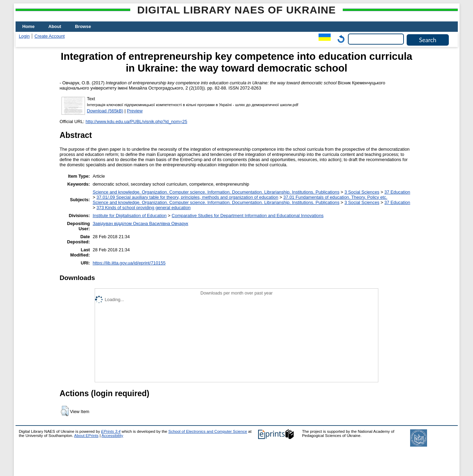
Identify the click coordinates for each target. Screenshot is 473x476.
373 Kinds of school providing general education (143, 208)
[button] (65, 411)
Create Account (50, 36)
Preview (135, 111)
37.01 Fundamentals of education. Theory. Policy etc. (335, 197)
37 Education (398, 192)
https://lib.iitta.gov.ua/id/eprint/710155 (129, 263)
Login (24, 36)
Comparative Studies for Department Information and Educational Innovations (248, 216)
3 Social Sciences (362, 192)
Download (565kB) (105, 111)
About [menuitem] (55, 26)
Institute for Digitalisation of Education (130, 216)
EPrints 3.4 (111, 431)
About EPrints (86, 436)
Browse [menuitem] (83, 26)
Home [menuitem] (29, 26)
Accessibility (112, 436)
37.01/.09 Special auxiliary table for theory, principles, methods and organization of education (187, 197)
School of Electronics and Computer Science (208, 431)
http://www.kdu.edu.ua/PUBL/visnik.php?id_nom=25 (136, 122)
